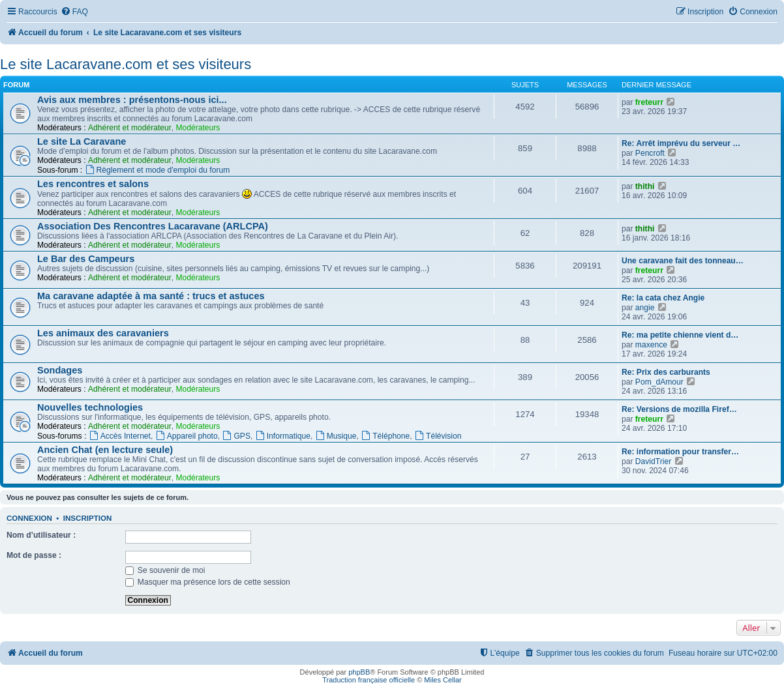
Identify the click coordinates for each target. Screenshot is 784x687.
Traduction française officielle (369, 680)
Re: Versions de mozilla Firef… (679, 409)
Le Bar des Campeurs (86, 259)
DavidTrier (653, 461)
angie (645, 308)
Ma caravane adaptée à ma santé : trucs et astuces (151, 296)
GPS (236, 436)
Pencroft (650, 153)
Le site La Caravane (82, 141)
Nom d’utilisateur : (41, 535)
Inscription (87, 518)
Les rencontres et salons (93, 184)
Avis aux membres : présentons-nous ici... (132, 100)
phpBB (359, 672)
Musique (336, 436)
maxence (651, 345)
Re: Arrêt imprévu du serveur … (681, 143)
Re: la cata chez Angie (663, 298)
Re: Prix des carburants (666, 372)
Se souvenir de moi (165, 570)
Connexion (29, 518)
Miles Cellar (443, 680)
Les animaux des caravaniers (103, 333)
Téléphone (385, 436)
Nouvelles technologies (90, 407)
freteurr (649, 102)
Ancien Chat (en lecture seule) (105, 450)
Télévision (438, 436)
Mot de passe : (34, 555)
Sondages (60, 370)
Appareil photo (187, 436)
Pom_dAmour (659, 382)
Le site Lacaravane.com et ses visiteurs (126, 64)
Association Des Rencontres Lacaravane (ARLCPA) (153, 226)
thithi (645, 186)
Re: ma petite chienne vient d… (680, 335)
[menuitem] (74, 12)
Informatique (283, 436)
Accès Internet (120, 436)
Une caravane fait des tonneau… (683, 261)
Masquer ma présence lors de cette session (208, 582)
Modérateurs (198, 128)
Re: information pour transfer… (680, 452)
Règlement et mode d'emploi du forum (158, 170)
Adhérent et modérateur (130, 128)
